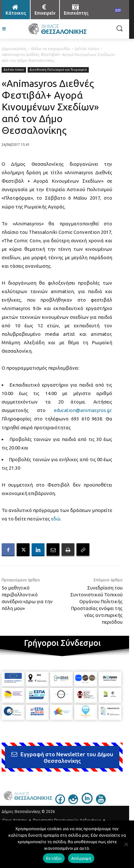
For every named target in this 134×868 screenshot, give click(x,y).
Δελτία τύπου (87, 49)
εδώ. (56, 519)
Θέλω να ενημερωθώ (51, 49)
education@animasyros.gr (82, 410)
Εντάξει (54, 858)
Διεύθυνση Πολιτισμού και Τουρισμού (58, 70)
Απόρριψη (81, 858)
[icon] (60, 802)
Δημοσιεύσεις (14, 49)
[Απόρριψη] (126, 844)
